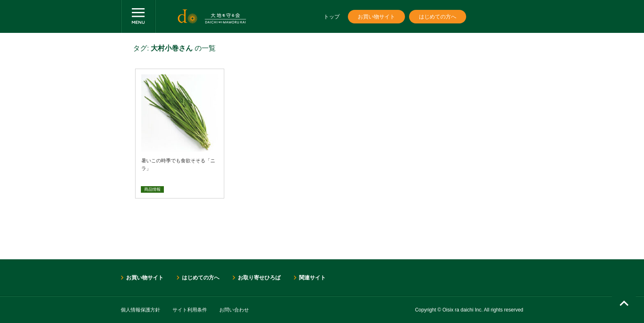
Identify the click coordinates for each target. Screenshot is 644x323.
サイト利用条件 (190, 310)
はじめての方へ (438, 17)
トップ (332, 17)
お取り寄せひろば (259, 278)
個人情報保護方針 (140, 310)
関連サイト (312, 278)
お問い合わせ (234, 310)
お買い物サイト (376, 17)
